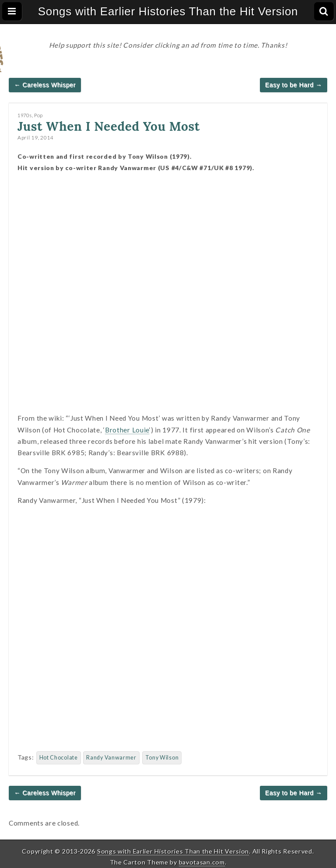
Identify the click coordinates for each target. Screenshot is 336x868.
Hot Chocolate (59, 758)
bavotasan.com (202, 862)
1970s (25, 115)
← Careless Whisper (45, 85)
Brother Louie (127, 430)
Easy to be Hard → (294, 85)
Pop (38, 115)
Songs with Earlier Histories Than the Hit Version (168, 11)
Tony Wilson (162, 758)
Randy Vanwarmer (111, 758)
